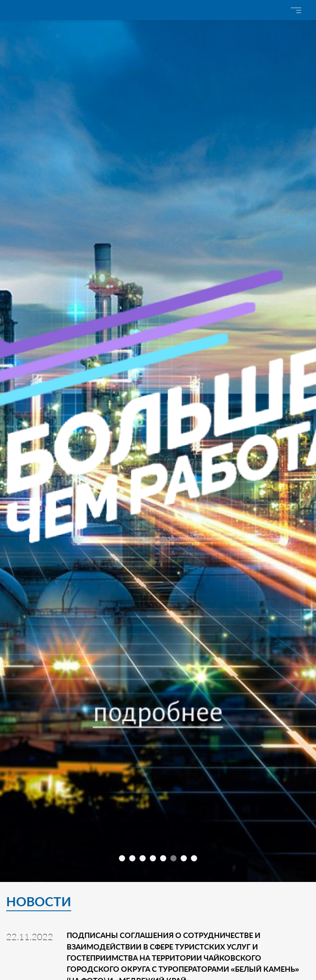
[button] (122, 858)
